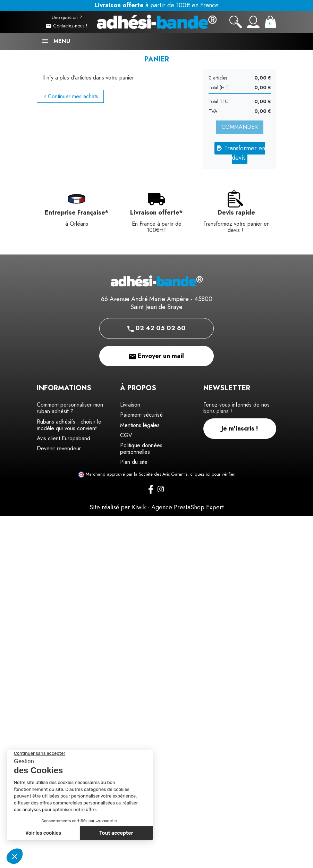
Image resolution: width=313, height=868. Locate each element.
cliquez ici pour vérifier (212, 474)
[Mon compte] (253, 22)
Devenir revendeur (59, 448)
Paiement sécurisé (141, 415)
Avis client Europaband (64, 438)
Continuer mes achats (70, 96)
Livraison (130, 405)
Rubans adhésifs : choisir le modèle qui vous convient (69, 425)
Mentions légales (140, 425)
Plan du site (134, 462)
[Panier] (270, 22)
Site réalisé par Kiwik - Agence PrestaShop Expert (157, 507)
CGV (126, 435)
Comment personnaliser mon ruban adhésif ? (70, 408)
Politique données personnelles (141, 449)
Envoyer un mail (156, 356)
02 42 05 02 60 (156, 328)
